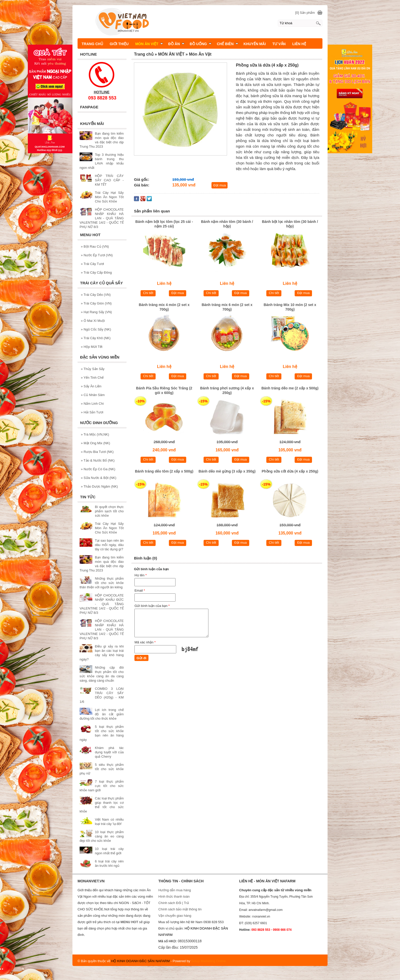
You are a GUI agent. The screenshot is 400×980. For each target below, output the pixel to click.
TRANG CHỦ (92, 44)
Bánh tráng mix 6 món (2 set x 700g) (227, 307)
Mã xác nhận (145, 642)
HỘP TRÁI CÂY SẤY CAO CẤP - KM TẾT (109, 180)
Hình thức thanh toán (174, 896)
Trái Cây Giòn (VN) (96, 303)
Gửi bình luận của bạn (152, 606)
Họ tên (141, 575)
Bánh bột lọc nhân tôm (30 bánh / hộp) (290, 224)
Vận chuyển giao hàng (175, 916)
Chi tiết (148, 293)
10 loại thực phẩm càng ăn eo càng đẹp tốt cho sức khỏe (102, 836)
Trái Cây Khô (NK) (96, 338)
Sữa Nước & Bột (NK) (99, 478)
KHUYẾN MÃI (255, 44)
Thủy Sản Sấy (93, 369)
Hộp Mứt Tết (92, 347)
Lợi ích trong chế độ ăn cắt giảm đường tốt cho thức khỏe (102, 714)
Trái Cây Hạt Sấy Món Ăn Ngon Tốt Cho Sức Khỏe (109, 197)
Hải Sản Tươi (92, 412)
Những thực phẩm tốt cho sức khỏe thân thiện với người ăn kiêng (102, 583)
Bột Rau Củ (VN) (95, 246)
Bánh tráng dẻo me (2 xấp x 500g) (290, 388)
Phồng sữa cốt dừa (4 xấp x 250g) (290, 471)
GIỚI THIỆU (119, 44)
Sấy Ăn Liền (91, 386)
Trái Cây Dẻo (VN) (96, 295)
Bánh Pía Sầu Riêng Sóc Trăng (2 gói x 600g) (164, 390)
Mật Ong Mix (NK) (96, 443)
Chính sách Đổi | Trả (174, 903)
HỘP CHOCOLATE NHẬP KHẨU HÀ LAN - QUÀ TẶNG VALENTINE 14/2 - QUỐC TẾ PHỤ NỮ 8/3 (102, 218)
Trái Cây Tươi (92, 264)
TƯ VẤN (279, 44)
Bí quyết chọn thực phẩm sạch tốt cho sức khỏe (109, 511)
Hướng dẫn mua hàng (175, 890)
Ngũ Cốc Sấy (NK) (96, 329)
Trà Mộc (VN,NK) (95, 434)
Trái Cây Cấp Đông (96, 272)
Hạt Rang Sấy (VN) (96, 312)
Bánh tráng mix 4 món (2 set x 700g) (164, 307)
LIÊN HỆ (299, 44)
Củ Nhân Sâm (93, 395)
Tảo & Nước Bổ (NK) (98, 460)
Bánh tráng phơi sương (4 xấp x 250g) (227, 390)
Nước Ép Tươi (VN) (97, 255)
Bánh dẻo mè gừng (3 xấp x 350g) (227, 471)
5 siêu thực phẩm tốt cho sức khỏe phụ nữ (102, 769)
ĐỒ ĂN (176, 44)
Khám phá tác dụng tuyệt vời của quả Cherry (109, 752)
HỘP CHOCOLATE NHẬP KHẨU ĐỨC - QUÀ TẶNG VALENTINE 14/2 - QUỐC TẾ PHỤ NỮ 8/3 (102, 604)
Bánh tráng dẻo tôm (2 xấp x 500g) (164, 471)
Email (140, 590)
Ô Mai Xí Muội (93, 321)
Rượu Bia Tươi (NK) (97, 452)
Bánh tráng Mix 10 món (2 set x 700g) (290, 307)
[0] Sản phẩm (305, 13)
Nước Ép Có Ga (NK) (98, 469)
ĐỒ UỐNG (201, 44)
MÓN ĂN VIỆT (149, 44)
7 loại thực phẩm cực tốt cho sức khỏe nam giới (102, 786)
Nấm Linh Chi (92, 404)
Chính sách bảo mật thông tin (180, 909)
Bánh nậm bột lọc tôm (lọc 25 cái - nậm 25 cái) (164, 224)
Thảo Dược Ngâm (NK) (99, 486)
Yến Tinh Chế (92, 378)
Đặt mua (220, 185)
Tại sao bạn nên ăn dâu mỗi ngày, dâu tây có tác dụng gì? (109, 545)
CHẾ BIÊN (228, 44)
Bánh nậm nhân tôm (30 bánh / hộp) (227, 224)
